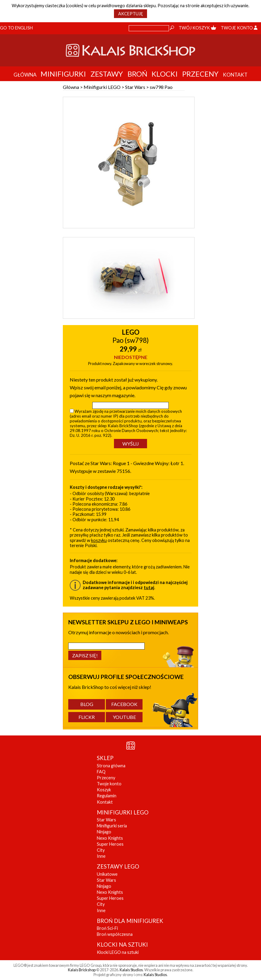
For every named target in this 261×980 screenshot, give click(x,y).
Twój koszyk (197, 28)
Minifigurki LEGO (102, 87)
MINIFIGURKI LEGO (123, 812)
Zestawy (107, 74)
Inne (101, 856)
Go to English (16, 28)
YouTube (124, 717)
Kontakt (105, 802)
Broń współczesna (115, 934)
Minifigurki (63, 74)
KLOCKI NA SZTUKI (122, 945)
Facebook (124, 704)
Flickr (87, 717)
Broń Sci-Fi (107, 928)
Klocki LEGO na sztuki (118, 952)
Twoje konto (239, 28)
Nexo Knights (110, 838)
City (101, 850)
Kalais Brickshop (82, 970)
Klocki (165, 74)
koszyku (99, 540)
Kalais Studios (131, 970)
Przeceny (200, 74)
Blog (87, 704)
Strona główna (111, 766)
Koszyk (104, 790)
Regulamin (107, 796)
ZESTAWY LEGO (118, 866)
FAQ (101, 772)
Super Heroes (110, 844)
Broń (137, 74)
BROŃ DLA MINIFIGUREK (130, 921)
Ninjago (104, 832)
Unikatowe (107, 874)
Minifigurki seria (112, 826)
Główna (71, 87)
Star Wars (135, 87)
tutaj (149, 587)
